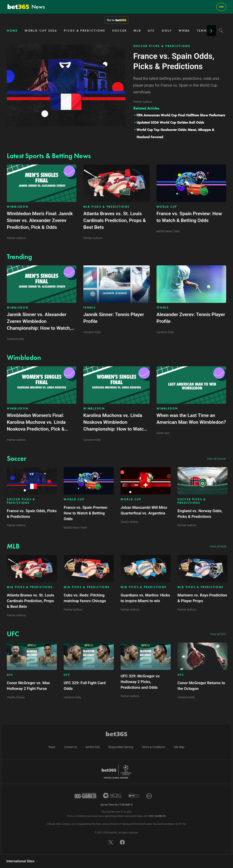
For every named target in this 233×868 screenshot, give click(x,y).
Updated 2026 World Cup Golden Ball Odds (170, 122)
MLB (137, 31)
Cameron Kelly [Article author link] (72, 697)
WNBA (184, 31)
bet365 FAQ (93, 747)
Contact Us (71, 747)
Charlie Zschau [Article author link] (129, 522)
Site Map (179, 747)
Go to (116, 20)
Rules (52, 747)
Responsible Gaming (121, 747)
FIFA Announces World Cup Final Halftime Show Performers (181, 115)
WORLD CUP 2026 (41, 31)
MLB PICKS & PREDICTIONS (106, 207)
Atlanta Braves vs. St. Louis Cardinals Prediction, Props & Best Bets (30, 601)
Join (221, 7)
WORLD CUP (167, 207)
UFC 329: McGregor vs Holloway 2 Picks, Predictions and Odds (140, 682)
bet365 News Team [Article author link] (75, 528)
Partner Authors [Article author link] (16, 525)
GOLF (167, 31)
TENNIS (204, 31)
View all (216, 459)
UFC (151, 31)
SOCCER (119, 31)
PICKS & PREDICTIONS (85, 31)
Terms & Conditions (153, 747)
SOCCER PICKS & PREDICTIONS (162, 46)
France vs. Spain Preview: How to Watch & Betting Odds (86, 513)
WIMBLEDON (18, 207)
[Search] (221, 31)
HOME (12, 31)
